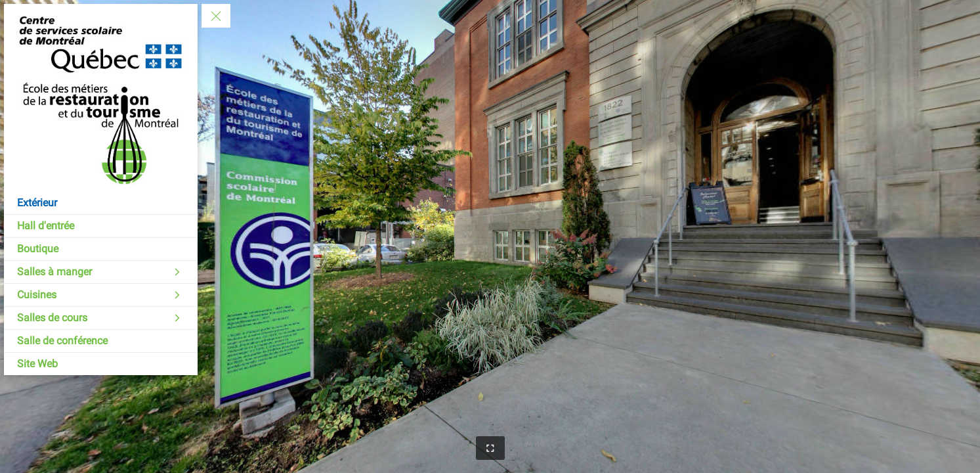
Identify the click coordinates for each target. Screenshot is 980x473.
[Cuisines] (101, 295)
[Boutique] (101, 249)
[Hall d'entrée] (101, 226)
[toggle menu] (216, 16)
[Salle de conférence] (101, 341)
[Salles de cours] (101, 318)
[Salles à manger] (101, 272)
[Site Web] (101, 364)
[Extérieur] (101, 203)
